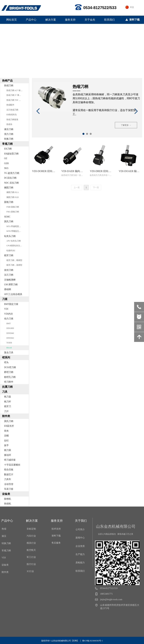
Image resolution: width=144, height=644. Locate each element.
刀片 (6, 411)
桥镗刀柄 (9, 372)
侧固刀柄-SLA (13, 192)
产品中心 (31, 20)
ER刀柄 (8, 149)
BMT (9, 323)
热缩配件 (10, 105)
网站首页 (12, 20)
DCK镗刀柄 (10, 367)
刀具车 (8, 479)
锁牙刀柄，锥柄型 (14, 260)
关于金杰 (90, 20)
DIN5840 (10, 333)
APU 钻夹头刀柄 (14, 241)
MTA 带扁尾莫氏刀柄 (16, 226)
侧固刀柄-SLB (13, 197)
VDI (6, 309)
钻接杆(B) (11, 251)
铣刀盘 (8, 397)
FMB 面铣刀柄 (13, 207)
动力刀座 (9, 319)
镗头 (6, 362)
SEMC (7, 217)
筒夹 (6, 431)
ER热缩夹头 (12, 115)
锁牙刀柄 (9, 255)
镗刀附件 (9, 382)
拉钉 (6, 441)
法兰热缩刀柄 (12, 110)
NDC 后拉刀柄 (11, 183)
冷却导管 (9, 484)
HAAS (9, 348)
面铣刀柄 (9, 202)
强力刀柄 (9, 134)
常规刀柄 (7, 144)
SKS (6, 168)
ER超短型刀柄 (11, 154)
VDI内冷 (8, 314)
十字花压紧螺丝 (12, 465)
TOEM (9, 343)
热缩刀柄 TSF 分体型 (16, 100)
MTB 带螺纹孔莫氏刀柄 (17, 231)
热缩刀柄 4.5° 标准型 (15, 90)
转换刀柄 (9, 139)
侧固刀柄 (9, 188)
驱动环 (8, 455)
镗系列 (6, 357)
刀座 (5, 299)
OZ (6, 158)
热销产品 (7, 81)
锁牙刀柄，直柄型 (14, 265)
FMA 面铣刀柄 (13, 212)
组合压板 (9, 470)
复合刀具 (9, 353)
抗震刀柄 (7, 387)
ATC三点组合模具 (13, 294)
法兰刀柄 (9, 275)
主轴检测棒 (10, 280)
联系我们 (109, 20)
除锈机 (8, 499)
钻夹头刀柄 (10, 236)
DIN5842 (10, 338)
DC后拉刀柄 (10, 178)
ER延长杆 (9, 426)
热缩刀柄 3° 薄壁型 (15, 95)
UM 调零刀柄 (11, 285)
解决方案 (51, 20)
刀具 (5, 392)
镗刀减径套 (10, 460)
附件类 (6, 416)
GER (6, 163)
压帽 (6, 436)
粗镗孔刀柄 (10, 377)
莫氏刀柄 (9, 221)
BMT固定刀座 (11, 304)
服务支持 (70, 20)
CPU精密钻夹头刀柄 (15, 246)
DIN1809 (10, 328)
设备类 (6, 494)
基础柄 (8, 289)
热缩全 (9, 124)
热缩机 (8, 504)
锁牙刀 (8, 406)
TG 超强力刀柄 (12, 173)
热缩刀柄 (9, 86)
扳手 (6, 445)
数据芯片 (9, 475)
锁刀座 (8, 450)
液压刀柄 (9, 129)
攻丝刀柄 (9, 270)
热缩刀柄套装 (12, 120)
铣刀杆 (8, 402)
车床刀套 (9, 489)
